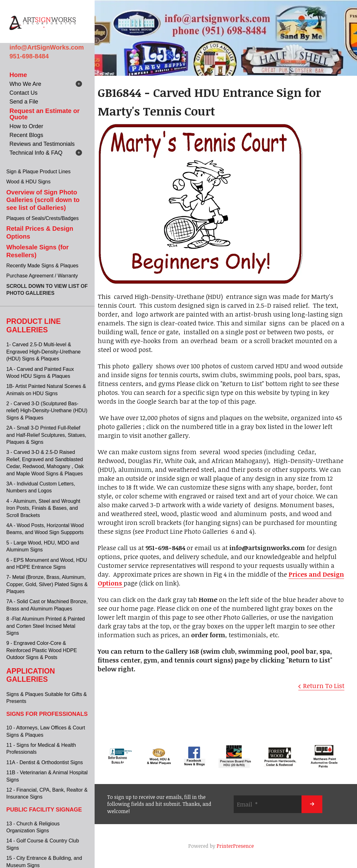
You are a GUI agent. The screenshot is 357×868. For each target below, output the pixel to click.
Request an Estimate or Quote (44, 114)
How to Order (26, 126)
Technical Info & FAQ (36, 153)
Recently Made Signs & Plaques (42, 266)
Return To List (324, 686)
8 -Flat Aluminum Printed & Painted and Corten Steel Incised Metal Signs (46, 626)
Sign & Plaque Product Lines (38, 172)
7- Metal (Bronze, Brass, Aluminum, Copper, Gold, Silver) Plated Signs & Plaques (47, 584)
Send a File (24, 102)
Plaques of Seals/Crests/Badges (42, 218)
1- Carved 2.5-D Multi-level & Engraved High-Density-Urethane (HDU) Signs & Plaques (44, 352)
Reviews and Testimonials (42, 144)
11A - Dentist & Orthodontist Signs (45, 762)
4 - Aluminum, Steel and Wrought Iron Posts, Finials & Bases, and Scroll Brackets (43, 508)
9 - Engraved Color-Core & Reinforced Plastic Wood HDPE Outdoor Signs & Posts (42, 650)
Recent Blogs (26, 135)
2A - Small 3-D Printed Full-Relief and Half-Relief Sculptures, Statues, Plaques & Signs (46, 435)
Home (18, 75)
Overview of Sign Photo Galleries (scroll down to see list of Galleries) (43, 200)
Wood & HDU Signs (28, 182)
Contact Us (23, 93)
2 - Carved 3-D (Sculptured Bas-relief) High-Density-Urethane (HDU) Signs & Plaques (47, 411)
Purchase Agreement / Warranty (42, 276)
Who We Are (25, 84)
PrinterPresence (235, 846)
